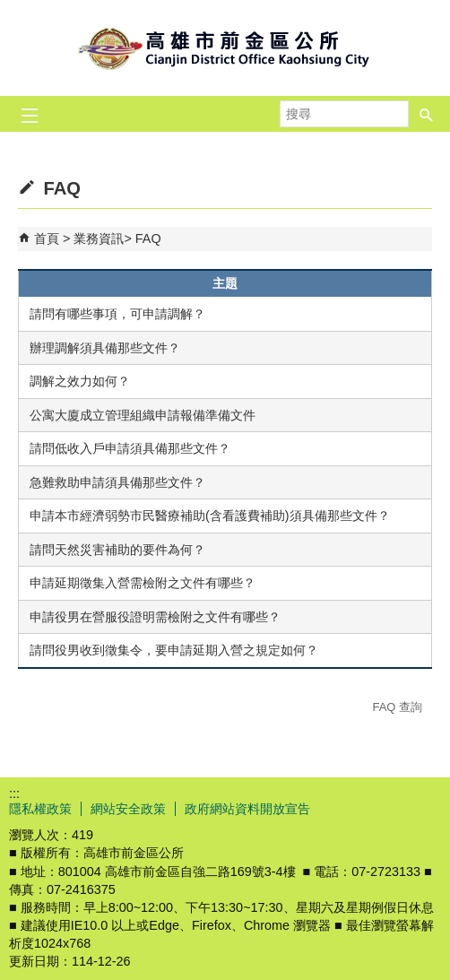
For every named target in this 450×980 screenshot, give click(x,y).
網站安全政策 (128, 809)
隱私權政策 (40, 809)
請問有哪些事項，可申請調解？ (117, 314)
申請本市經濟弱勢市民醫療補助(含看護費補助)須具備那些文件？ (210, 516)
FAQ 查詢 (397, 707)
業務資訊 (99, 238)
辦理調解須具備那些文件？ (105, 348)
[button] (427, 114)
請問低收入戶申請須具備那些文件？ (130, 448)
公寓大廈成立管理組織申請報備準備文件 (143, 415)
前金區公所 (225, 48)
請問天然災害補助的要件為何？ (117, 550)
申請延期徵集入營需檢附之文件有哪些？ (143, 583)
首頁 (47, 238)
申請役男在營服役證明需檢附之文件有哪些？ (155, 617)
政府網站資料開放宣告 (247, 809)
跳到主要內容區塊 (9, 9)
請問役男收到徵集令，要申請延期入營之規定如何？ (174, 650)
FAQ (148, 238)
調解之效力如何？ (80, 381)
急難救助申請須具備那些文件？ (117, 482)
